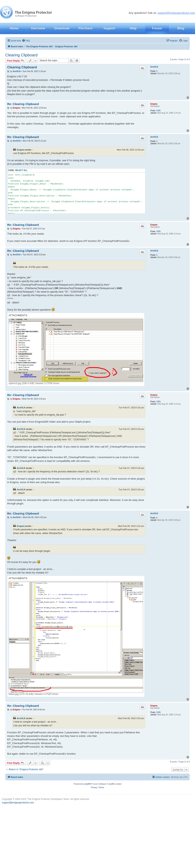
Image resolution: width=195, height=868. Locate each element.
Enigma (154, 104)
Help (133, 28)
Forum (157, 28)
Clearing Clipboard (21, 55)
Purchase (86, 28)
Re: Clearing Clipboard (23, 104)
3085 (159, 111)
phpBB (87, 784)
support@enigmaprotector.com (176, 13)
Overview (38, 28)
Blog (181, 28)
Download (62, 28)
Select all (21, 170)
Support (109, 28)
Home (14, 28)
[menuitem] (26, 41)
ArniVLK (154, 67)
